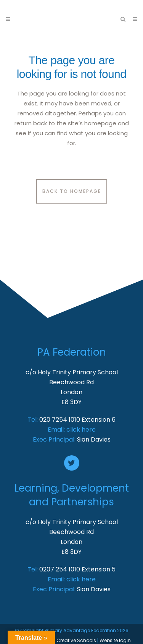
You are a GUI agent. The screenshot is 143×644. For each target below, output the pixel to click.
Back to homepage (72, 191)
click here (81, 430)
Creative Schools (76, 640)
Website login (115, 640)
